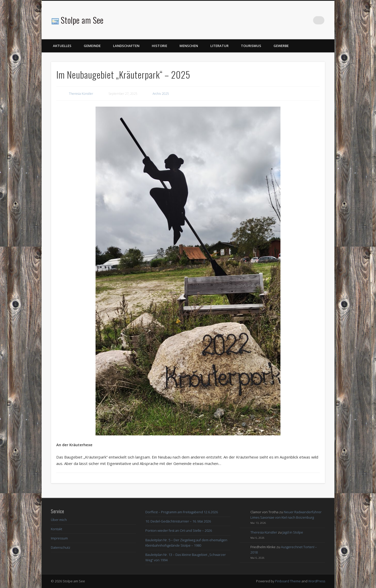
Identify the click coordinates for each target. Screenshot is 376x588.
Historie (159, 46)
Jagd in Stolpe (293, 532)
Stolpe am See (82, 20)
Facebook (310, 20)
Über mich (59, 520)
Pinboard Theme (288, 581)
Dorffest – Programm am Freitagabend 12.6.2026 (182, 512)
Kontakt (57, 529)
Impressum (59, 538)
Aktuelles (62, 46)
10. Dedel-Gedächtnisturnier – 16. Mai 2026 (178, 521)
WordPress (317, 581)
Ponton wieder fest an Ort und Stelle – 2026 (179, 530)
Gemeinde (92, 46)
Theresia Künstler (81, 94)
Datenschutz (61, 547)
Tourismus (251, 46)
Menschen (189, 46)
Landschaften (126, 46)
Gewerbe (281, 46)
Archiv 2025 (161, 94)
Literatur (219, 46)
